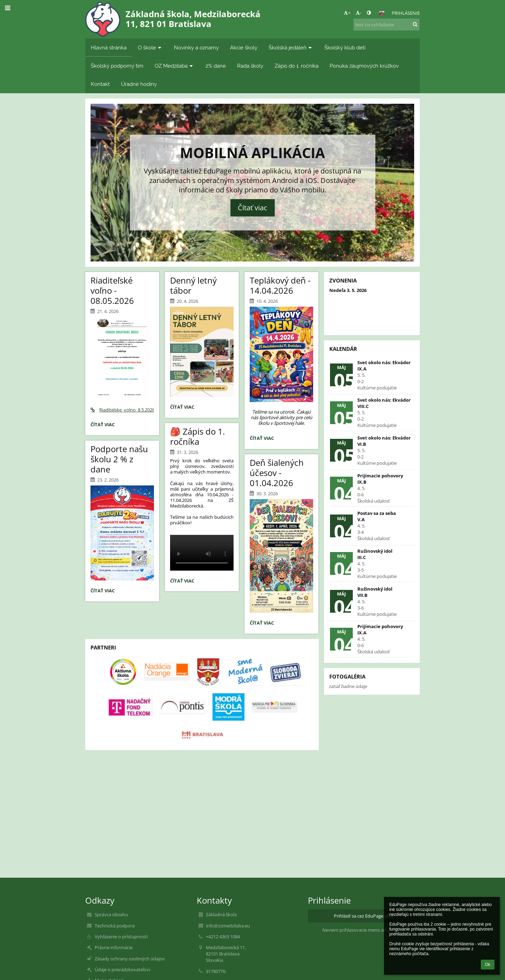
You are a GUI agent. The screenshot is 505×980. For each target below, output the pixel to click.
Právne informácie (114, 947)
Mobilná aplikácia (252, 153)
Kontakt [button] (100, 84)
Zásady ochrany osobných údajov (130, 959)
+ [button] (347, 13)
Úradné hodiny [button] (139, 84)
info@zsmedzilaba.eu (228, 926)
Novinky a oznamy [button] (196, 47)
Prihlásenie (406, 13)
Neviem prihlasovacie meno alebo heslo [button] (364, 930)
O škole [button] (150, 47)
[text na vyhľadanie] (386, 25)
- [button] (358, 13)
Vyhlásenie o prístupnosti (121, 937)
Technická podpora (115, 926)
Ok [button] (488, 965)
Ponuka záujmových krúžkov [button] (364, 66)
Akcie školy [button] (244, 47)
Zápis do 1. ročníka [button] (297, 66)
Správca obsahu (111, 914)
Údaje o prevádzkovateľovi (122, 969)
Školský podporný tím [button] (117, 66)
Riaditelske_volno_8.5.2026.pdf (122, 410)
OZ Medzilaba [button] (174, 66)
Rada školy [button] (250, 66)
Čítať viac (252, 208)
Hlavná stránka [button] (109, 47)
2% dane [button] (216, 66)
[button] (382, 13)
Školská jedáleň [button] (291, 47)
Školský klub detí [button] (345, 47)
